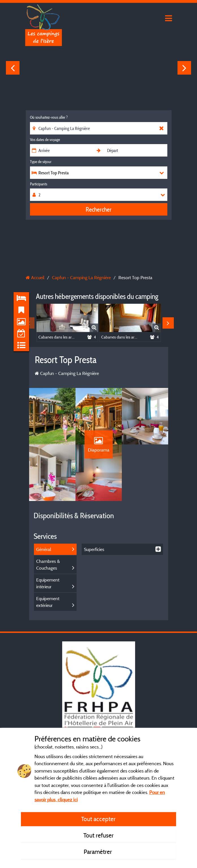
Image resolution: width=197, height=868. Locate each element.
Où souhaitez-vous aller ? (49, 117)
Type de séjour (41, 162)
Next (184, 68)
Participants (39, 184)
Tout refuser (98, 835)
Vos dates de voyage (45, 140)
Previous (13, 68)
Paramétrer (98, 852)
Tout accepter (98, 819)
